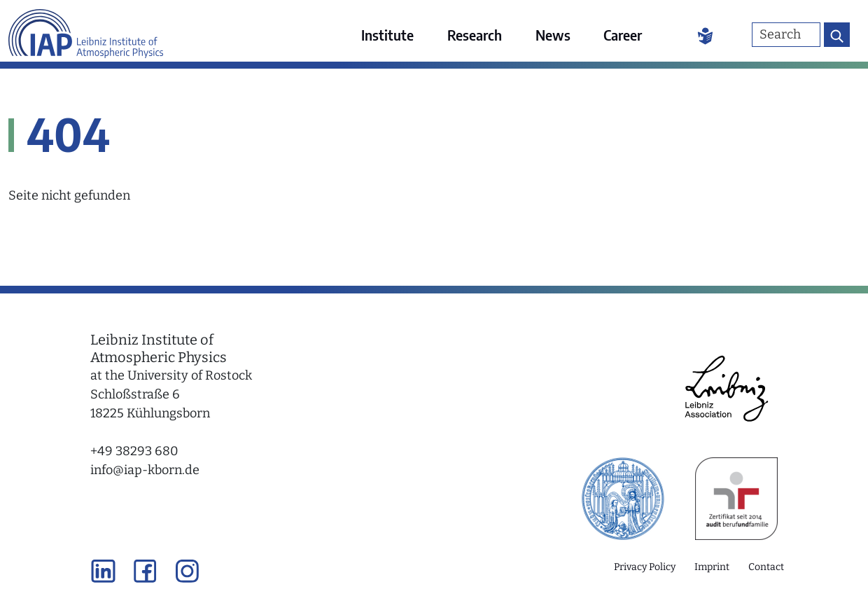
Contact (766, 567)
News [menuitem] (553, 35)
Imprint (712, 567)
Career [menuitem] (623, 35)
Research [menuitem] (475, 35)
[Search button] (837, 35)
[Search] (786, 35)
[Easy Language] (705, 35)
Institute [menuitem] (387, 35)
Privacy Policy (645, 567)
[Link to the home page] (86, 31)
